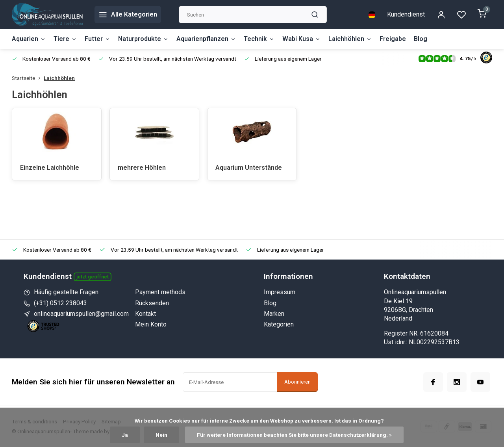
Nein (161, 435)
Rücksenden (152, 303)
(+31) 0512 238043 (60, 303)
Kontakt (145, 314)
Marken (274, 314)
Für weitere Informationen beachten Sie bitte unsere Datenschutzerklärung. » (294, 435)
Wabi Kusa (301, 39)
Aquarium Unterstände (249, 168)
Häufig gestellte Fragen (66, 292)
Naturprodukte (143, 39)
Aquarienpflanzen (206, 39)
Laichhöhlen (350, 39)
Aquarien (29, 39)
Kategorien (279, 324)
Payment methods (160, 292)
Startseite (28, 78)
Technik (259, 39)
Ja (125, 435)
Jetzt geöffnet (93, 277)
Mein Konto (151, 324)
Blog (421, 39)
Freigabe (393, 39)
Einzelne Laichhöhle (50, 168)
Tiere (65, 39)
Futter (97, 39)
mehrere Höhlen (142, 168)
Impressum (280, 292)
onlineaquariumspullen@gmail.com (81, 314)
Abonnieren (297, 382)
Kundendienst (406, 14)
